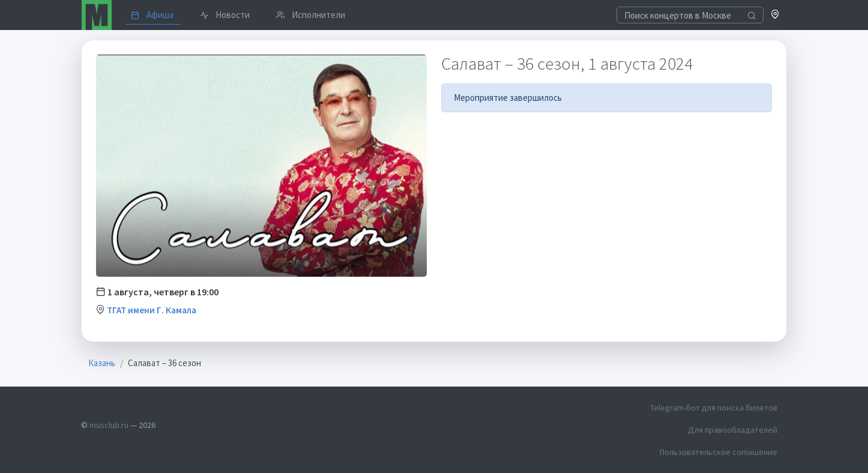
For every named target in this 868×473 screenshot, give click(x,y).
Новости (225, 15)
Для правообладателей (733, 430)
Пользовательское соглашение (719, 452)
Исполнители (311, 15)
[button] (775, 15)
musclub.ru (109, 425)
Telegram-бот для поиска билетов (714, 408)
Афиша (152, 15)
